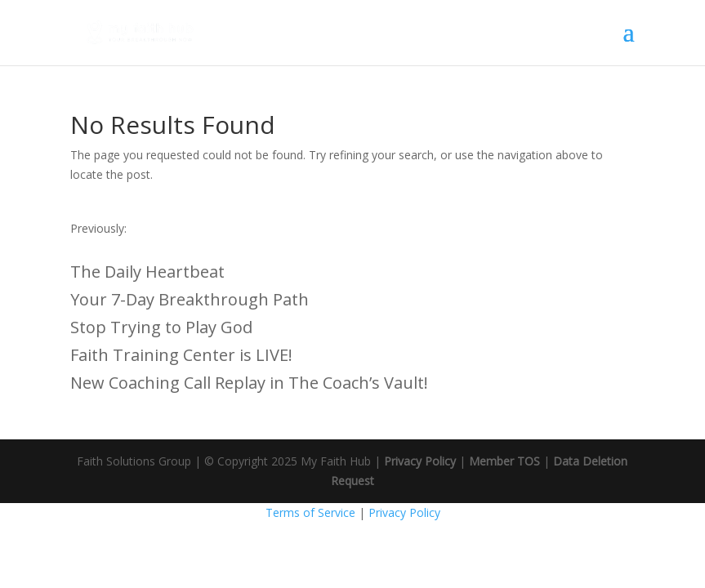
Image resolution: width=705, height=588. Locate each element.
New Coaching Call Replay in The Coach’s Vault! (249, 383)
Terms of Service (310, 512)
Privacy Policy (420, 461)
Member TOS (504, 461)
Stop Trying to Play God (161, 327)
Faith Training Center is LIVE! (181, 355)
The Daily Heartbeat (147, 272)
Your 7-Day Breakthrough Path (190, 299)
